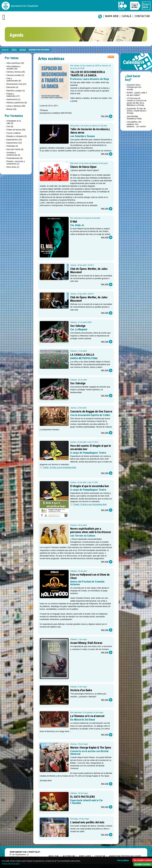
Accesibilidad (69, 856)
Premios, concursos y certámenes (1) (16, 163)
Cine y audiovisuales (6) (14, 80)
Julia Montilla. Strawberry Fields (134, 118)
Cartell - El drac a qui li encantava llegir (60, 467)
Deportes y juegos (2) (16, 91)
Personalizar (123, 860)
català (126, 16)
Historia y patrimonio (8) (17, 103)
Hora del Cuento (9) (15, 149)
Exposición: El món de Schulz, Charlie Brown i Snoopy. (137, 111)
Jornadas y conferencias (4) (13, 154)
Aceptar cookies (143, 864)
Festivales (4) (12, 146)
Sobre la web (85, 856)
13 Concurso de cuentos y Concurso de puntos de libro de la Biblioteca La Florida (137, 102)
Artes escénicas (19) (15, 63)
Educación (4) (12, 87)
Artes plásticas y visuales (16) (13, 68)
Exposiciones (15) (14, 143)
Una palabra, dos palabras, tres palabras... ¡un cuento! (136, 124)
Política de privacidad (10, 864)
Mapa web (112, 16)
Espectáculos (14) (14, 140)
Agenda (23, 50)
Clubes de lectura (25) (16, 130)
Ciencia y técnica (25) (16, 72)
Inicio (14, 50)
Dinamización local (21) (16, 84)
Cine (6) (10, 126)
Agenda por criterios (39, 50)
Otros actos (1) (13, 167)
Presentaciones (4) (14, 158)
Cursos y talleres (14, 133)
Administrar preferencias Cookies (125, 856)
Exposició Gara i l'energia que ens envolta (134, 87)
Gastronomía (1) (13, 99)
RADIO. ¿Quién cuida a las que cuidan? (137, 94)
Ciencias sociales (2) (15, 75)
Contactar (142, 16)
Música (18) (11, 109)
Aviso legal (54, 856)
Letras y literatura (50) (16, 106)
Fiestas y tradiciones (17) (13, 95)
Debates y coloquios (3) (16, 136)
